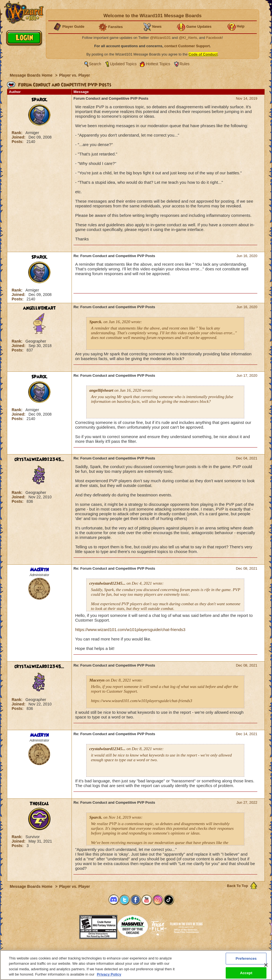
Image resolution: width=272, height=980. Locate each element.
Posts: (18, 142)
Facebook (214, 38)
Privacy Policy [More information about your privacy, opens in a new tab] (109, 974)
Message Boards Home (32, 75)
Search (95, 64)
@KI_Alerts (188, 38)
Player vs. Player (74, 75)
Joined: (19, 137)
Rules (185, 64)
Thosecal (39, 804)
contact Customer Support (187, 46)
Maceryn (39, 570)
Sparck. (40, 100)
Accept (246, 973)
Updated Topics (123, 64)
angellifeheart (39, 308)
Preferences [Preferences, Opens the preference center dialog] (246, 958)
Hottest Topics (158, 64)
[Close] (266, 965)
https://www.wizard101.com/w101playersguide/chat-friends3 (130, 630)
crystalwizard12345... (39, 459)
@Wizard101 (160, 38)
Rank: (18, 133)
